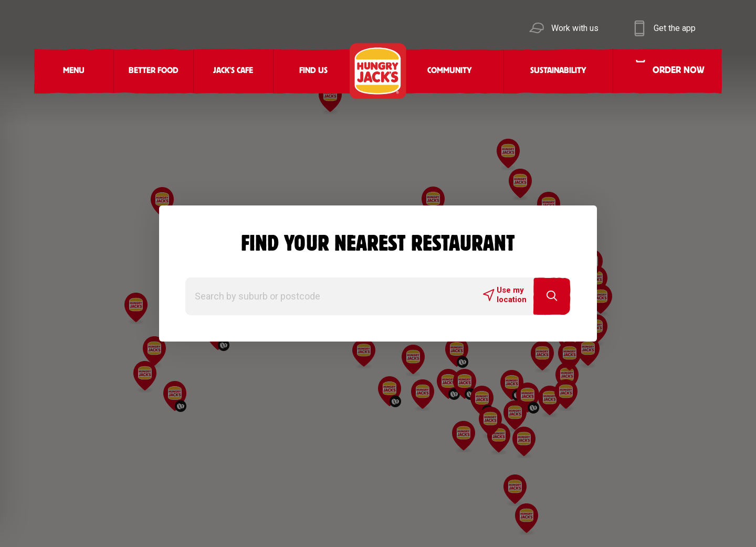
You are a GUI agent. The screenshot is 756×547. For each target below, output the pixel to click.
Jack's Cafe (233, 71)
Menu (74, 71)
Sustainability (558, 71)
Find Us (313, 71)
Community (450, 71)
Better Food (154, 71)
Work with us (575, 28)
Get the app (675, 28)
